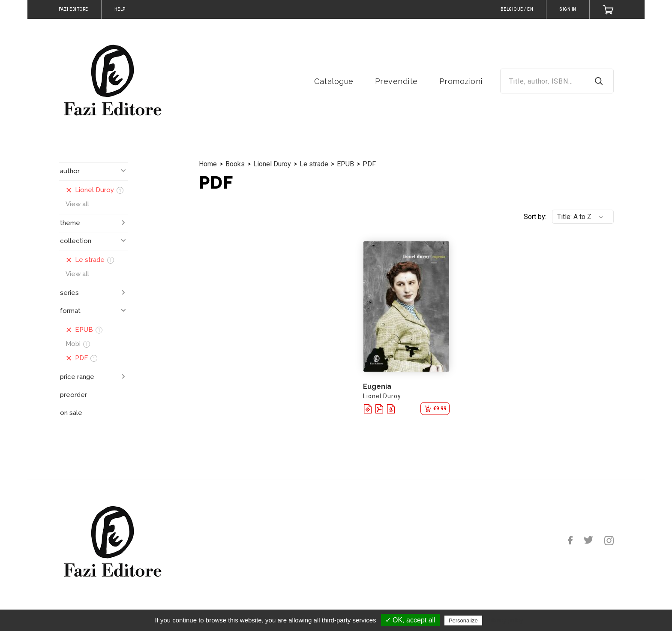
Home (208, 164)
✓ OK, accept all (410, 620)
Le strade (314, 164)
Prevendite (396, 81)
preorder (73, 395)
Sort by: (535, 217)
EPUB (345, 164)
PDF (369, 164)
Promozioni (461, 81)
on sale (71, 413)
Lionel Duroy (272, 164)
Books (235, 164)
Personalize (463, 620)
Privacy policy (505, 620)
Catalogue (334, 81)
